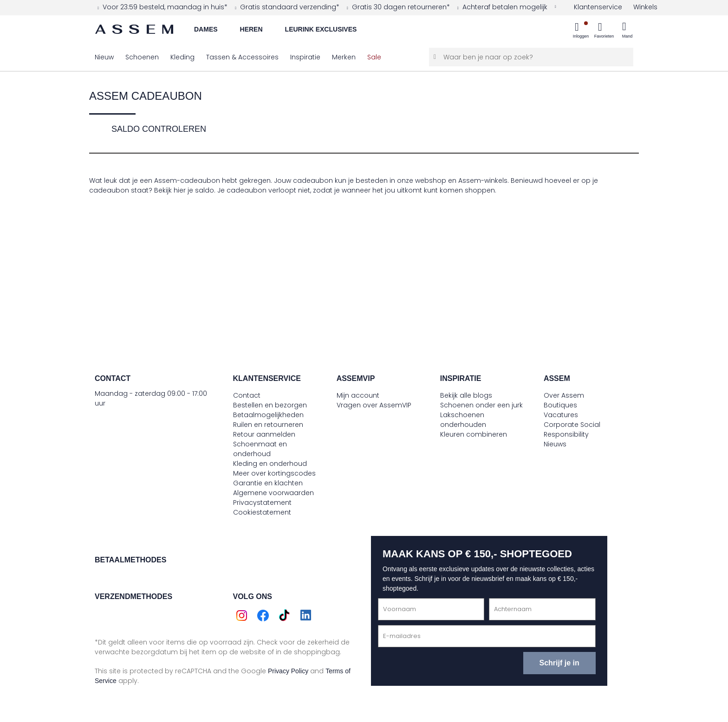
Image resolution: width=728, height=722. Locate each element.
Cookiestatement (262, 512)
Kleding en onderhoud (270, 464)
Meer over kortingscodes (274, 473)
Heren (251, 29)
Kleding (182, 57)
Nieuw (104, 57)
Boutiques (560, 405)
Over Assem (564, 395)
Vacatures (561, 415)
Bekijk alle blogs (466, 395)
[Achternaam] (542, 609)
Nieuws (555, 444)
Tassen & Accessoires (242, 57)
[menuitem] (581, 31)
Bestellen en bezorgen (270, 405)
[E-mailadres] (487, 636)
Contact (247, 395)
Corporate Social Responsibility (572, 429)
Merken (344, 57)
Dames (206, 29)
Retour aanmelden (264, 434)
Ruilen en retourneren (268, 425)
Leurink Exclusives (321, 29)
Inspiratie (305, 57)
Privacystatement (262, 503)
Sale (374, 57)
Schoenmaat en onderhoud (260, 449)
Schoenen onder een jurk (481, 405)
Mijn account (358, 395)
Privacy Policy (288, 671)
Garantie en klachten (268, 483)
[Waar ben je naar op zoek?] (531, 57)
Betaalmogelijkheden (268, 415)
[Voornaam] (431, 609)
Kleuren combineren (474, 434)
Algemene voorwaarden (273, 493)
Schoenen (142, 57)
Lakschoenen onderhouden (463, 420)
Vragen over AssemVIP (374, 405)
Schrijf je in (559, 663)
